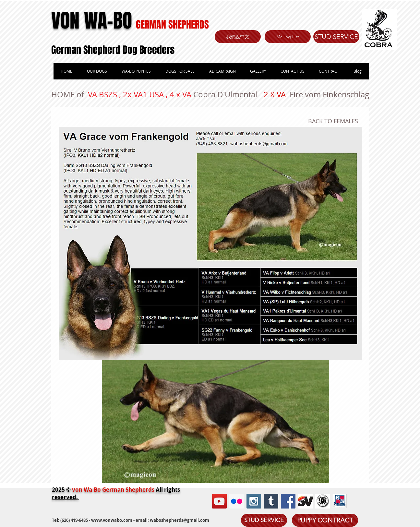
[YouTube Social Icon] (219, 501)
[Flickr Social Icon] (237, 501)
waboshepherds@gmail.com (180, 520)
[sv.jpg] (305, 501)
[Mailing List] (288, 37)
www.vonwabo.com (112, 520)
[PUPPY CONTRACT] (325, 520)
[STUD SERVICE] (336, 37)
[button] (136, 71)
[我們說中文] (238, 37)
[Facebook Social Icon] (288, 501)
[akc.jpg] (323, 501)
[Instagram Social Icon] (254, 501)
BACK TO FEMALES (333, 121)
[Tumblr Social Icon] (271, 501)
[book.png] (340, 501)
